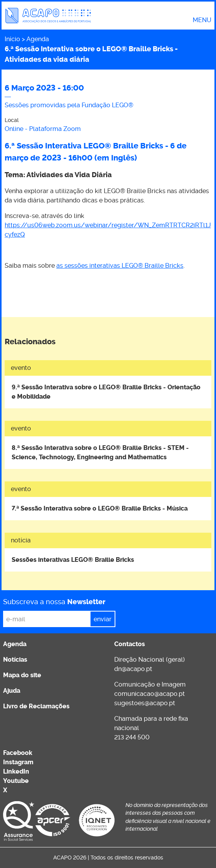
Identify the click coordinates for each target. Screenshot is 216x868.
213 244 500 (132, 737)
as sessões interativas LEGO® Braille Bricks (120, 266)
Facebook (18, 753)
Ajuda (12, 691)
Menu (202, 20)
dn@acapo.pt (133, 669)
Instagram (18, 762)
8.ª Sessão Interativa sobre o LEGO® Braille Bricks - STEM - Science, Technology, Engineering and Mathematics (100, 452)
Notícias (15, 660)
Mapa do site (22, 675)
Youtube (16, 781)
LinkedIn (16, 771)
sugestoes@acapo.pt (145, 703)
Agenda (38, 39)
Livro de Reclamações (36, 706)
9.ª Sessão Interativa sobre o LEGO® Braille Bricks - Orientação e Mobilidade (106, 392)
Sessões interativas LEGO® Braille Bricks (73, 560)
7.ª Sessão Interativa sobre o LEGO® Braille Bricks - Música (100, 508)
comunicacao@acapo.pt (150, 694)
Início (12, 39)
